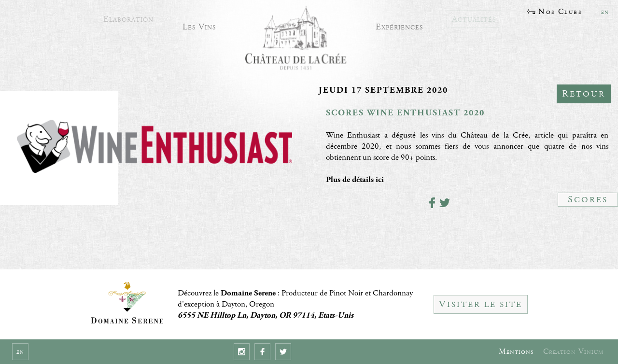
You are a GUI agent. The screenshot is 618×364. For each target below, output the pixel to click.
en (605, 12)
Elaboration (128, 16)
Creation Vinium (573, 352)
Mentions (516, 352)
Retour (584, 94)
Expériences (399, 25)
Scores (588, 200)
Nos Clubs (554, 12)
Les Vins (199, 25)
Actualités (474, 16)
